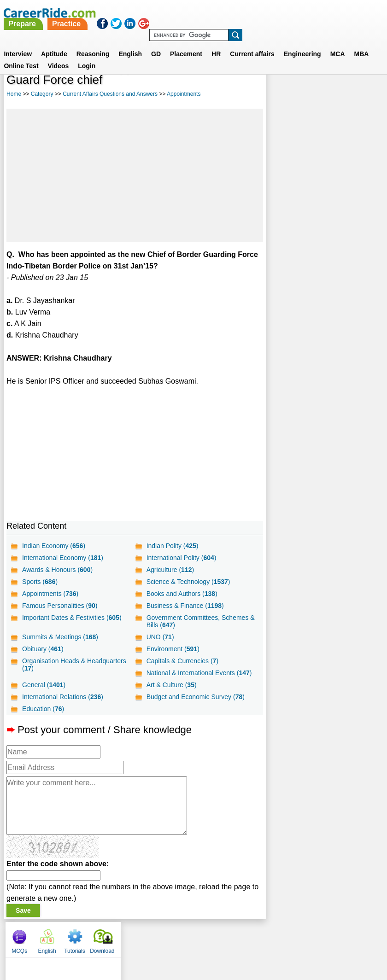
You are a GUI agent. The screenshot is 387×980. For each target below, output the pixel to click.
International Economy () (63, 558)
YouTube (259, 937)
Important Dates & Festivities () (72, 618)
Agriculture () (170, 570)
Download (363, 83)
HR (216, 43)
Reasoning (93, 43)
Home (14, 94)
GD (156, 43)
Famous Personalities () (60, 606)
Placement (186, 43)
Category (42, 94)
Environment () (173, 649)
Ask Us (227, 937)
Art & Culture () (171, 685)
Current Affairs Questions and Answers (110, 94)
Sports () (40, 582)
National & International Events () (199, 673)
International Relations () (63, 697)
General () (44, 685)
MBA (362, 43)
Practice (209, 13)
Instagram (294, 937)
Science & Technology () (188, 582)
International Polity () (181, 558)
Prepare (164, 13)
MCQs (280, 83)
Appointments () (50, 594)
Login (87, 55)
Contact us (147, 937)
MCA (338, 43)
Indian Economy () (54, 546)
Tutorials (335, 83)
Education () (43, 709)
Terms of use (189, 937)
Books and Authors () (182, 594)
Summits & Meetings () (60, 637)
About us (110, 937)
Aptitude (54, 43)
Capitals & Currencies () (182, 661)
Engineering (302, 43)
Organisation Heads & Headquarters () (74, 665)
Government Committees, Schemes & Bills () (197, 621)
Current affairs (252, 43)
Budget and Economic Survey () (195, 697)
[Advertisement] (134, 175)
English (130, 43)
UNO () (160, 637)
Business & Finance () (185, 606)
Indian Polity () (172, 546)
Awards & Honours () (57, 570)
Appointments (184, 94)
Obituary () (43, 649)
